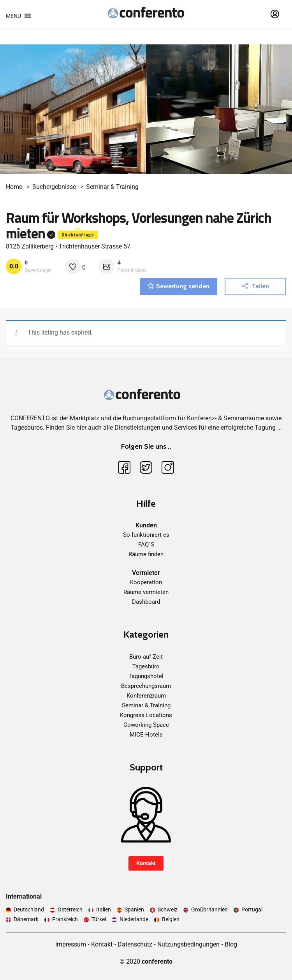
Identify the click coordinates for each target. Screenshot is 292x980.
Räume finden (146, 554)
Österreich (70, 909)
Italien (104, 909)
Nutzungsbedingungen (188, 944)
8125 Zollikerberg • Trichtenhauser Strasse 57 (68, 246)
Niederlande (134, 919)
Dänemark (26, 919)
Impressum (71, 944)
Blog (231, 944)
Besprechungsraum (146, 686)
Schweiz (168, 909)
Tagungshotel (146, 676)
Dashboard (146, 602)
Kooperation (146, 582)
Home (14, 187)
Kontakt (146, 863)
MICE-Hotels (146, 735)
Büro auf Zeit (146, 657)
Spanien (134, 909)
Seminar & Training (112, 187)
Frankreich (65, 919)
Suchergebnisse (54, 187)
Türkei (99, 919)
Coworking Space (146, 725)
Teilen (255, 286)
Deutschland (29, 909)
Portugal (252, 909)
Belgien (171, 919)
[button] (13, 16)
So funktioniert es (146, 535)
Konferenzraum (146, 696)
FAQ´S (146, 545)
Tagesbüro (146, 666)
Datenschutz (135, 944)
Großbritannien (209, 909)
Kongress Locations (146, 715)
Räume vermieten (146, 592)
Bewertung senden (179, 286)
